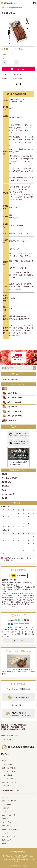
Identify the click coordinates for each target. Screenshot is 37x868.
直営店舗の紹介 (7, 482)
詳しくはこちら (18, 640)
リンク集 (5, 833)
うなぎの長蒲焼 (9, 8)
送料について (7, 840)
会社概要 (5, 474)
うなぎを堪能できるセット (10, 380)
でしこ (10, 389)
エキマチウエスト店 (8, 494)
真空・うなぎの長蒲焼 (15, 398)
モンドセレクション (9, 836)
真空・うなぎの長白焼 (15, 411)
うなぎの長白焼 (12, 407)
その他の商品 (12, 420)
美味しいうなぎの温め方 (10, 829)
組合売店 (5, 498)
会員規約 (5, 844)
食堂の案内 (5, 486)
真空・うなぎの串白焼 (15, 416)
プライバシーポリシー (8, 739)
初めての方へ (7, 822)
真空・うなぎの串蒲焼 (15, 402)
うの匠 (4, 490)
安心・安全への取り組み (10, 478)
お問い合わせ (7, 826)
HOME (3, 8)
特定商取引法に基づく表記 (9, 736)
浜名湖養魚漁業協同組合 (18, 852)
